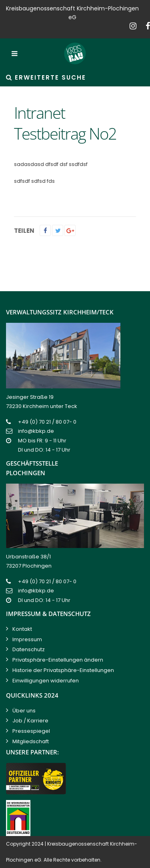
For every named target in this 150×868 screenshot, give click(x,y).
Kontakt (22, 629)
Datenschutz (29, 649)
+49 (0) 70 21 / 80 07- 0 (47, 422)
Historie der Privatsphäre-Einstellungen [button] (63, 670)
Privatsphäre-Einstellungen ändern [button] (58, 660)
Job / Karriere (30, 721)
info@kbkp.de (36, 431)
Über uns (24, 711)
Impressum (27, 639)
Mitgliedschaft (31, 741)
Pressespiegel (31, 731)
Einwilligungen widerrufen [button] (46, 681)
